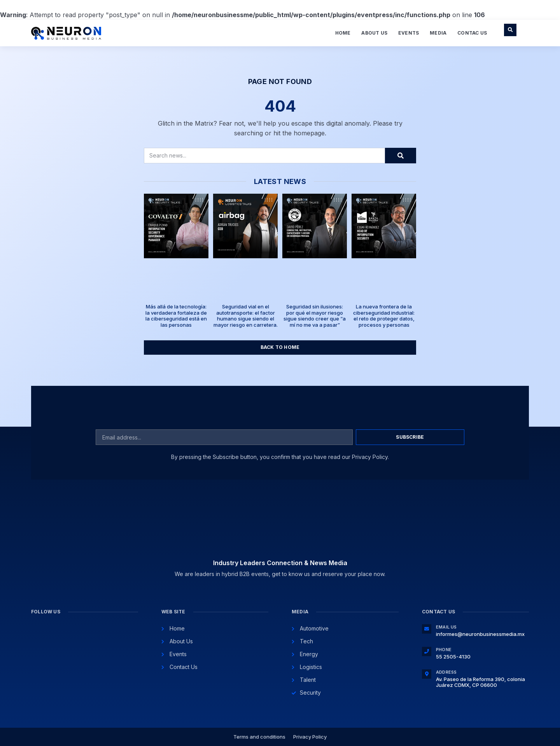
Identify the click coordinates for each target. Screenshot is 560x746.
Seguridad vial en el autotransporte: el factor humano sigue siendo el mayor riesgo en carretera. (246, 316)
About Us (374, 33)
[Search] (401, 156)
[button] (510, 30)
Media (438, 33)
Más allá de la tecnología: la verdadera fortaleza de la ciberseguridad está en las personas (176, 316)
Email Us (446, 627)
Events (409, 33)
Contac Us (472, 33)
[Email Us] (427, 629)
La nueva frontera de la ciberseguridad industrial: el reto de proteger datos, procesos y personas (384, 316)
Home (343, 33)
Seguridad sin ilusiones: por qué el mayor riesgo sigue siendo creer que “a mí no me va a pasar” (315, 316)
